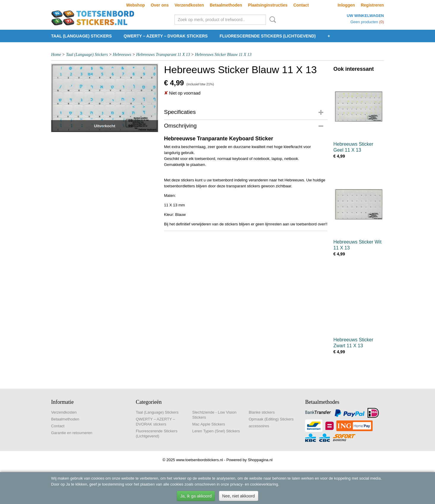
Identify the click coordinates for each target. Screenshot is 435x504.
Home (56, 55)
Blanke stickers (262, 412)
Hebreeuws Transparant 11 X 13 (163, 55)
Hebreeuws (122, 55)
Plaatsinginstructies (268, 5)
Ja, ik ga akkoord (196, 496)
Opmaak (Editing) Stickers (271, 419)
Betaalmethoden (226, 5)
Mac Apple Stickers (209, 424)
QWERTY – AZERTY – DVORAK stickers (166, 36)
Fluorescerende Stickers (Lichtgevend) (268, 36)
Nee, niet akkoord (239, 496)
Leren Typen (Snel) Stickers (216, 431)
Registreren (372, 5)
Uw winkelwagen (365, 16)
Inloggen (346, 5)
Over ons (160, 5)
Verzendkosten (189, 5)
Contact (301, 5)
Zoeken (272, 20)
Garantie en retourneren (72, 433)
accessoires (259, 426)
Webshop (136, 5)
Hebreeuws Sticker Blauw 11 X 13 (223, 55)
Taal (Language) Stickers (81, 36)
